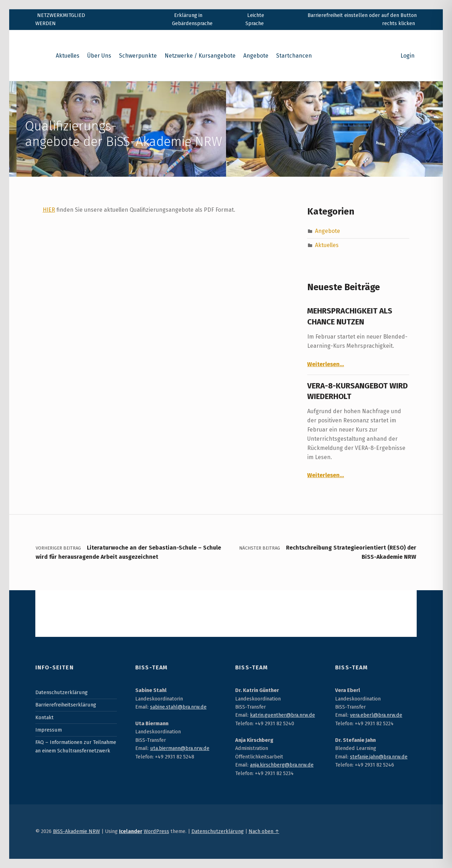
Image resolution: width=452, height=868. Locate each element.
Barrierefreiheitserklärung (66, 705)
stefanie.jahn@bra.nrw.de (379, 757)
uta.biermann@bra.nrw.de (180, 748)
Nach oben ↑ (264, 831)
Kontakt (44, 717)
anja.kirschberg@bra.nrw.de (282, 765)
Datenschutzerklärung (61, 692)
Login (408, 56)
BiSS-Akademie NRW (76, 831)
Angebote (256, 56)
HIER (49, 210)
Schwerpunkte (138, 56)
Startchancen (294, 56)
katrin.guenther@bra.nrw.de (282, 715)
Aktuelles (68, 56)
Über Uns (99, 56)
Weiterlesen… (326, 364)
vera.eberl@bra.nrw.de (376, 715)
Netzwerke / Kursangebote (200, 56)
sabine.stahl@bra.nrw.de (178, 707)
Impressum (49, 730)
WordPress (156, 831)
